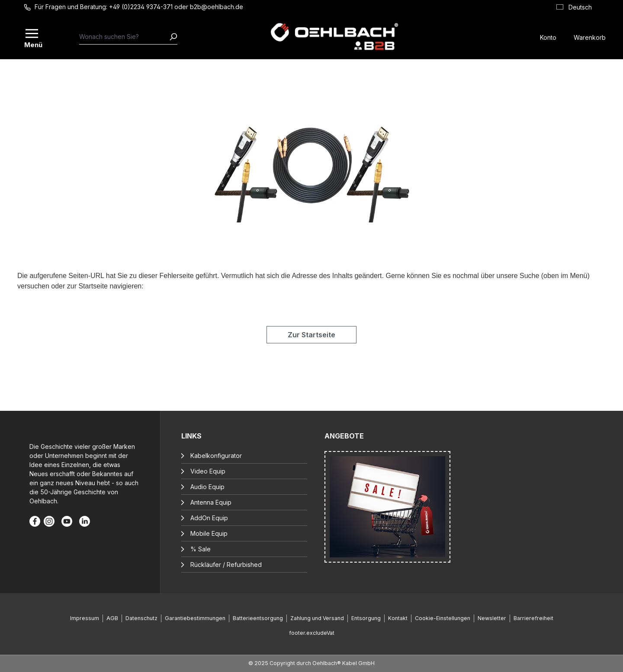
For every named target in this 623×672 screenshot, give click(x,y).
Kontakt (398, 618)
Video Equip (208, 471)
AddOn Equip (209, 518)
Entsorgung (366, 618)
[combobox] (124, 37)
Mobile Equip (209, 533)
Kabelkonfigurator (216, 456)
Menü (32, 44)
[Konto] (548, 37)
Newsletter (492, 618)
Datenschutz (141, 618)
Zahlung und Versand (317, 618)
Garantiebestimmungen (195, 618)
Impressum (85, 618)
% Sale (201, 549)
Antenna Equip (211, 502)
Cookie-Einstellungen (443, 618)
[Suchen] (173, 37)
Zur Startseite (311, 335)
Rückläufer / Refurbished (226, 565)
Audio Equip (207, 487)
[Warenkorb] (590, 37)
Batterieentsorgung (258, 618)
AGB (112, 618)
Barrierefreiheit (533, 618)
